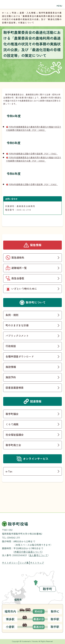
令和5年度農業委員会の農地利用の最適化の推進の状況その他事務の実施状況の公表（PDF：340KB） (34, 159)
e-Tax (9, 471)
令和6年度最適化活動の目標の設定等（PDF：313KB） (33, 184)
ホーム (5, 13)
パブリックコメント (17, 336)
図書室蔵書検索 (15, 388)
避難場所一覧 (19, 268)
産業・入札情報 (28, 13)
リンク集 (24, 563)
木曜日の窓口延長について (28, 552)
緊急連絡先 (18, 257)
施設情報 (11, 367)
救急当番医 (18, 278)
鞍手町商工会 (13, 445)
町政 (14, 13)
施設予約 (11, 377)
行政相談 (11, 346)
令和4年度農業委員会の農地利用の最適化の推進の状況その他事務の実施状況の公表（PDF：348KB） (34, 128)
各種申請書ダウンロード (20, 356)
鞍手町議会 (12, 414)
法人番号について (38, 555)
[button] (59, 4)
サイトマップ (37, 563)
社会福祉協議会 (15, 435)
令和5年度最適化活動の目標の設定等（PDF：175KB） (33, 154)
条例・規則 (12, 315)
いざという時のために (24, 289)
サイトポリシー (10, 563)
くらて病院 (12, 424)
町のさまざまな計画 (17, 325)
